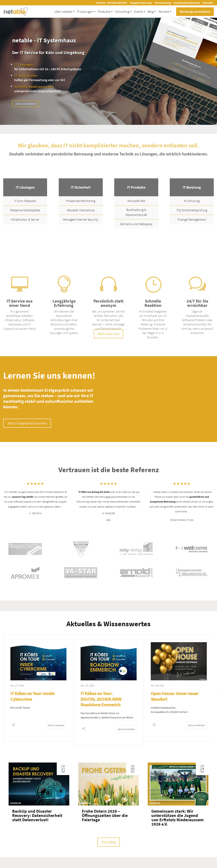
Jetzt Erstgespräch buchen (27, 423)
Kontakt (208, 3)
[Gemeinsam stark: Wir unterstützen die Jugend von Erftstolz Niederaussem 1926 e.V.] (178, 784)
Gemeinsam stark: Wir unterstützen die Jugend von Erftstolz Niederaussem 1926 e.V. (178, 818)
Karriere (164, 12)
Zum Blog (109, 842)
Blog (151, 12)
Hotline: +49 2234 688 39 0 (111, 3)
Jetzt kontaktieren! (26, 104)
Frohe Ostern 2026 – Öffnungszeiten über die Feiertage (105, 815)
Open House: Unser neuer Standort (175, 696)
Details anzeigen (56, 725)
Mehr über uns (108, 334)
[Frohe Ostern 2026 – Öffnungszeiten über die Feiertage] (109, 784)
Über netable (63, 12)
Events (138, 12)
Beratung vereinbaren (195, 12)
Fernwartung (163, 3)
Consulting (122, 12)
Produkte (104, 12)
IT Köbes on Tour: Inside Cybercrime (32, 696)
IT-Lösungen (85, 12)
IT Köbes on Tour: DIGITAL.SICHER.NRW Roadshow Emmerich (101, 699)
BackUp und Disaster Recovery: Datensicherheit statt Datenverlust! (37, 815)
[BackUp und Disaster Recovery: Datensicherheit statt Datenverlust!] (39, 784)
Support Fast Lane (141, 3)
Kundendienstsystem (187, 3)
